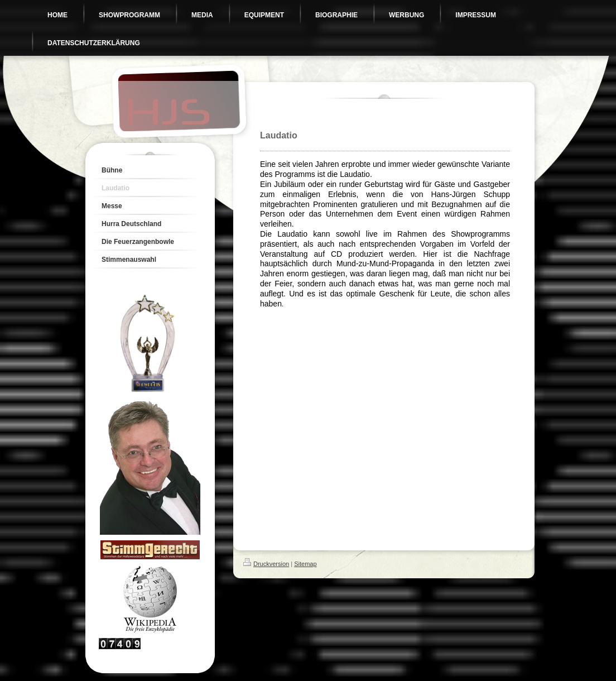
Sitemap (305, 564)
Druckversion (266, 564)
